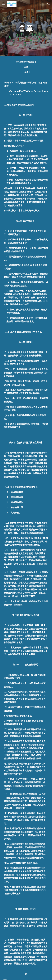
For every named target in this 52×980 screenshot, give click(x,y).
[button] (3, 4)
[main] (26, 28)
